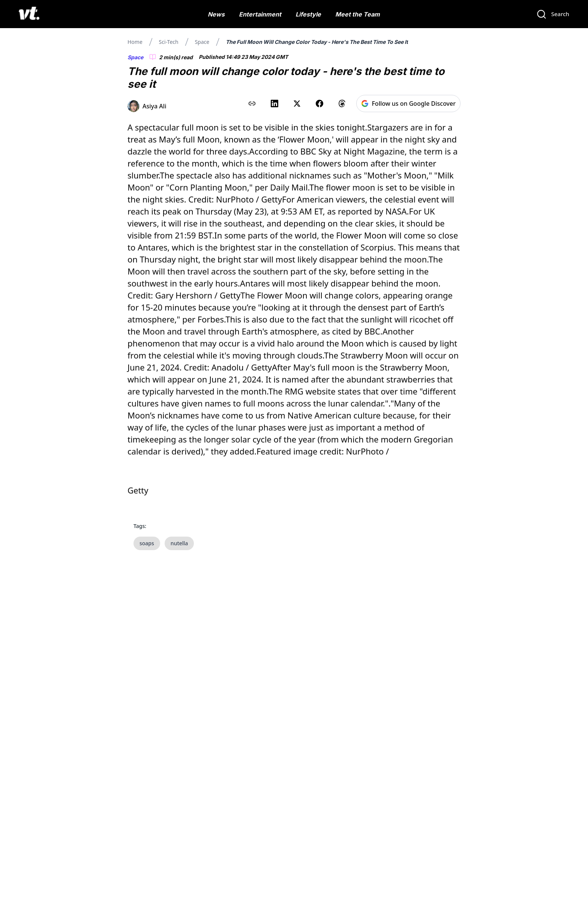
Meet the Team (358, 14)
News (216, 14)
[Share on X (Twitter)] (297, 103)
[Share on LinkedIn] (274, 103)
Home (135, 42)
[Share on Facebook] (319, 103)
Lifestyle (308, 14)
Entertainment (260, 14)
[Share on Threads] (342, 103)
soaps (147, 543)
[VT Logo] (29, 14)
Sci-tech (169, 42)
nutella (179, 543)
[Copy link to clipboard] (252, 103)
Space (202, 42)
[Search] (553, 14)
